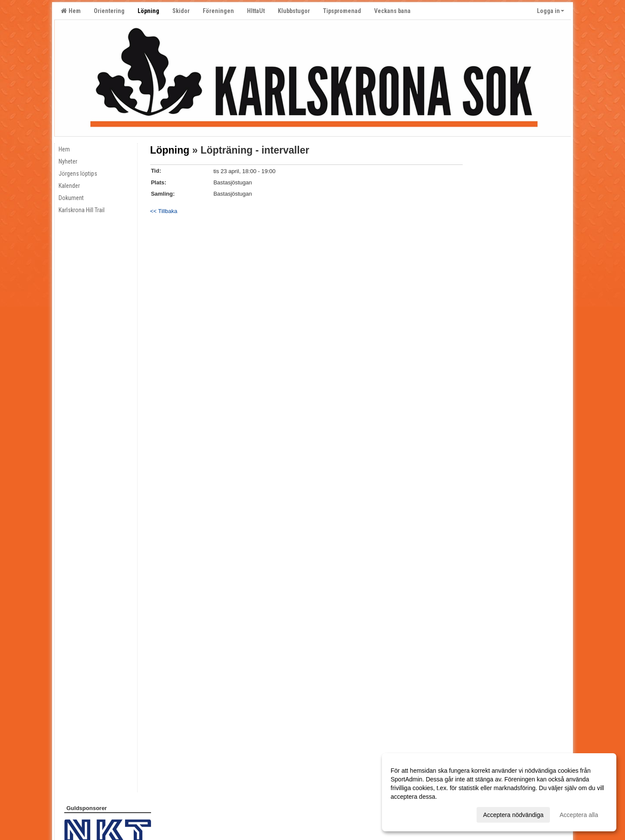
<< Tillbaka (164, 211)
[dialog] (499, 792)
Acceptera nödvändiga (513, 815)
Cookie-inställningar (86, 815)
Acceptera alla (579, 815)
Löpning (170, 150)
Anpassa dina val (414, 814)
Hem (71, 11)
